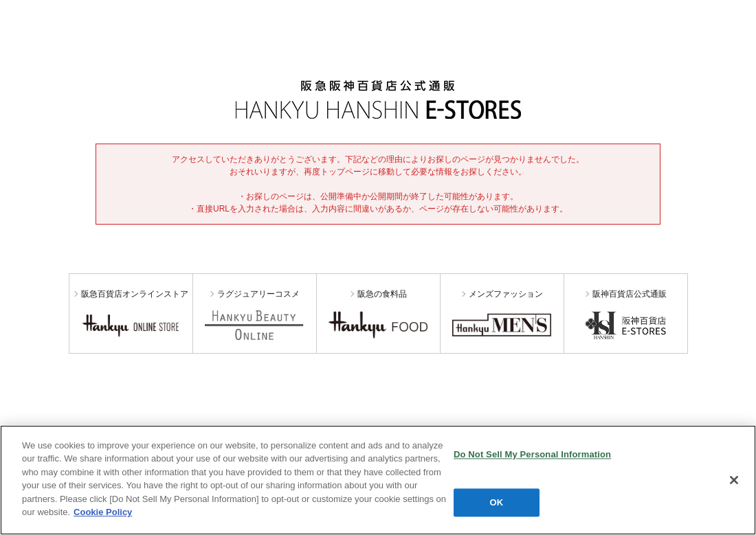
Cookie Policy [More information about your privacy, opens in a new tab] (103, 512)
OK (497, 502)
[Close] (734, 480)
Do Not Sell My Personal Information (532, 454)
